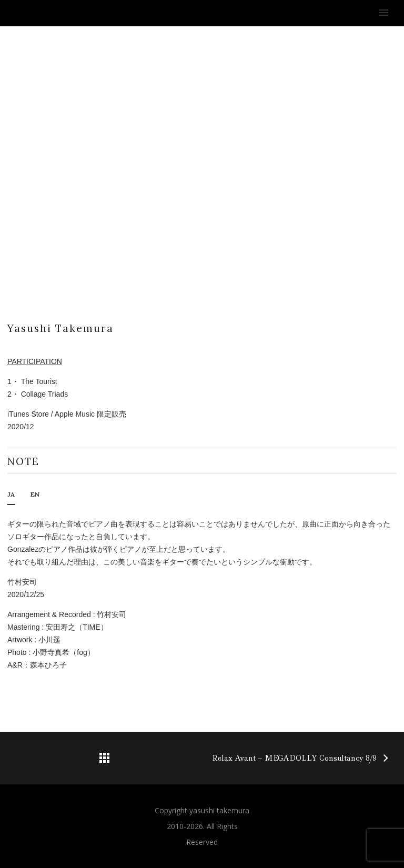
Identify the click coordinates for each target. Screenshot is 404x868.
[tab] (11, 497)
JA (11, 494)
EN (35, 494)
